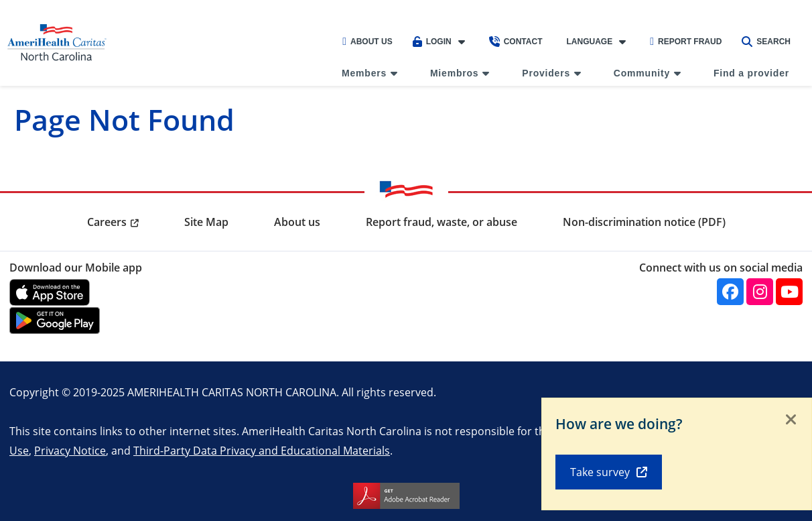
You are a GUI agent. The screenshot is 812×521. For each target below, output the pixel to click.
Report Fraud (686, 42)
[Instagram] (760, 292)
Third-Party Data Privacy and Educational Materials (262, 450)
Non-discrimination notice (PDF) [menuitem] (644, 222)
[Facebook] (730, 292)
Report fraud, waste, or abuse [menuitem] (442, 222)
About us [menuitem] (297, 222)
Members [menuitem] (364, 73)
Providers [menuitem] (546, 73)
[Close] (791, 420)
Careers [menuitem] (107, 222)
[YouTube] (789, 292)
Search (766, 42)
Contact (516, 42)
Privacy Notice (70, 450)
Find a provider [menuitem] (751, 73)
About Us (367, 42)
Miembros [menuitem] (455, 73)
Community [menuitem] (642, 73)
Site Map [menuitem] (206, 222)
